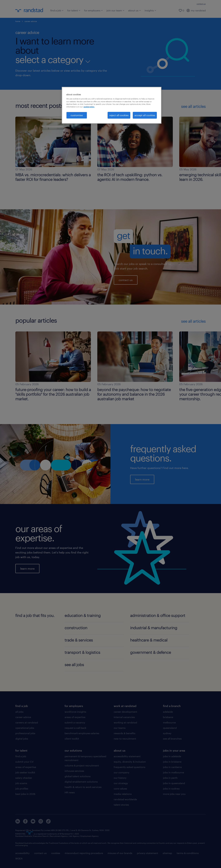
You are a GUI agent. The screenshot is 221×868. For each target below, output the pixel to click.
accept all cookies (145, 115)
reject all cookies (119, 115)
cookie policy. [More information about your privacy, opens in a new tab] (89, 107)
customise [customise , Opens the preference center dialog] (77, 115)
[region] (112, 105)
